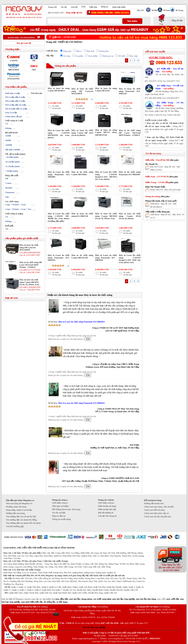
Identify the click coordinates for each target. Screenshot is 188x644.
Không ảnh (104, 51)
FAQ (83, 7)
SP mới (122, 56)
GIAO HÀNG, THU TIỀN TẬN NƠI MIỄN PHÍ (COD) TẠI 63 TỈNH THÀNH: (39, 548)
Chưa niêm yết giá (13, 116)
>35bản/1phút (12, 171)
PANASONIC (14, 79)
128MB (9, 145)
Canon (8, 183)
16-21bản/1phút (13, 162)
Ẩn (56, 614)
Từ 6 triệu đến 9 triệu (15, 101)
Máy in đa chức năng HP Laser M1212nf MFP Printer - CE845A (31, 265)
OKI (34, 70)
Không (8, 128)
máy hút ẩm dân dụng (146, 599)
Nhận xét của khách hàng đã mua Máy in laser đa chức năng (80, 295)
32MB (8, 136)
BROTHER (14, 70)
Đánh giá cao (108, 56)
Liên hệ (74, 7)
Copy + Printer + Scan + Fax (18, 209)
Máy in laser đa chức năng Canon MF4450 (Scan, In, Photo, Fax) (29, 282)
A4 (7, 229)
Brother (9, 188)
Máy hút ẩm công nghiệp (94, 627)
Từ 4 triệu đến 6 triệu (15, 97)
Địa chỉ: (141, 10)
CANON (14, 61)
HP (34, 61)
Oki (7, 197)
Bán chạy (134, 56)
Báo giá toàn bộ (24, 43)
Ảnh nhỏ (91, 51)
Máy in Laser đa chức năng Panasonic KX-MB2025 (81, 322)
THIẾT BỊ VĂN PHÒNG (70, 42)
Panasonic (10, 192)
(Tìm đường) (42, 607)
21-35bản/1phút (13, 166)
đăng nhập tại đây (74, 13)
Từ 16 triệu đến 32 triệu (16, 109)
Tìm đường (167, 71)
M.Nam (166, 10)
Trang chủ (52, 7)
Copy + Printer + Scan (16, 204)
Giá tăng (67, 56)
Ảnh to (79, 51)
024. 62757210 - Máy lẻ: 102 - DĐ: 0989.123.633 (165, 168)
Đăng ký (105, 7)
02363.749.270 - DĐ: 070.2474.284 (165, 190)
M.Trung (179, 10)
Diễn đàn (93, 7)
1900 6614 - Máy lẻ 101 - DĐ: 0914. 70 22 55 (167, 216)
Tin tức (64, 7)
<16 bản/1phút (12, 157)
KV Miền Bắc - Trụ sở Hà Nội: (169, 70)
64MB (8, 140)
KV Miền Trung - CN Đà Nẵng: (169, 104)
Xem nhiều (93, 56)
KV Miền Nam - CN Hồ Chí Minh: (169, 87)
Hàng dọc (67, 51)
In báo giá (56, 108)
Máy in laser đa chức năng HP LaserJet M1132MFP (29, 247)
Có (7, 124)
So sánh (56, 106)
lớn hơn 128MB (13, 150)
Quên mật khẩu (119, 7)
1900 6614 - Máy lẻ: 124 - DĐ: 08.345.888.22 (163, 205)
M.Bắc (154, 10)
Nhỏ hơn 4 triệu (13, 93)
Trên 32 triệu (11, 113)
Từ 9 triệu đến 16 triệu (16, 105)
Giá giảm (79, 56)
